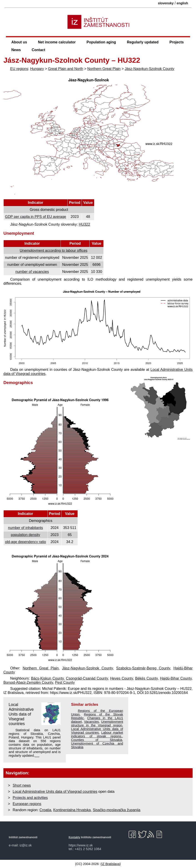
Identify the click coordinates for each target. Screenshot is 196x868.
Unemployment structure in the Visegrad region (97, 723)
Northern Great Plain (104, 69)
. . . (37, 756)
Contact (39, 50)
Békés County (146, 678)
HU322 (84, 224)
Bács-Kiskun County (47, 678)
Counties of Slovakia (97, 740)
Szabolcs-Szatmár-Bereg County (143, 668)
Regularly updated (143, 42)
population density (26, 535)
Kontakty (74, 837)
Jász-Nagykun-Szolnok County (150, 69)
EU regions (19, 69)
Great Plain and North (66, 69)
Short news (22, 785)
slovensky (166, 3)
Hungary (37, 69)
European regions (27, 804)
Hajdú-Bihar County (176, 678)
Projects (177, 42)
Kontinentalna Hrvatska (72, 810)
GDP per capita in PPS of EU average (36, 217)
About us (19, 42)
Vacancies (91, 722)
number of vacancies (32, 272)
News (16, 50)
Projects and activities (30, 798)
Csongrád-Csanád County (87, 678)
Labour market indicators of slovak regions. (97, 734)
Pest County (65, 682)
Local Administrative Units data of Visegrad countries (21, 714)
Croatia (45, 810)
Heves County (121, 678)
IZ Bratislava (111, 864)
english (182, 3)
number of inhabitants (25, 528)
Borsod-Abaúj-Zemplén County (28, 682)
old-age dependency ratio (26, 542)
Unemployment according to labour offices (54, 251)
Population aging (101, 42)
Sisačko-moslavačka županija (117, 810)
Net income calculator (57, 42)
